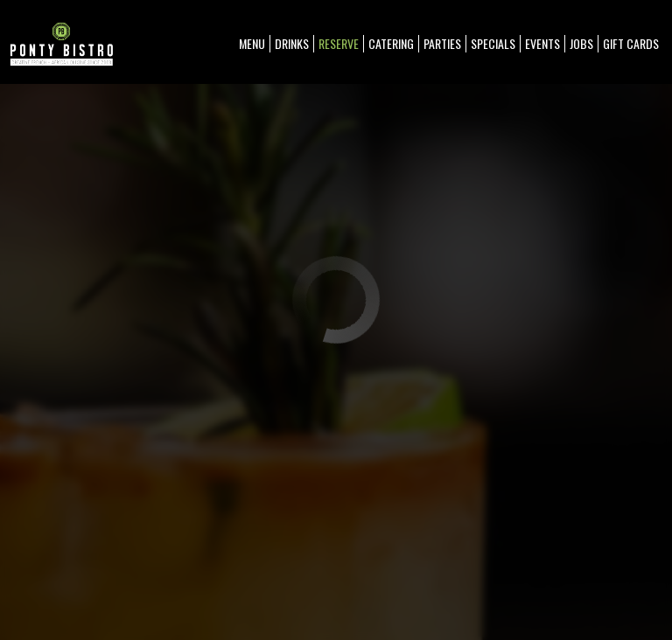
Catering (391, 44)
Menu (252, 44)
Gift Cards (631, 44)
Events (542, 44)
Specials (493, 44)
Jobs (581, 44)
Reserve (339, 44)
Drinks (292, 44)
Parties (442, 44)
